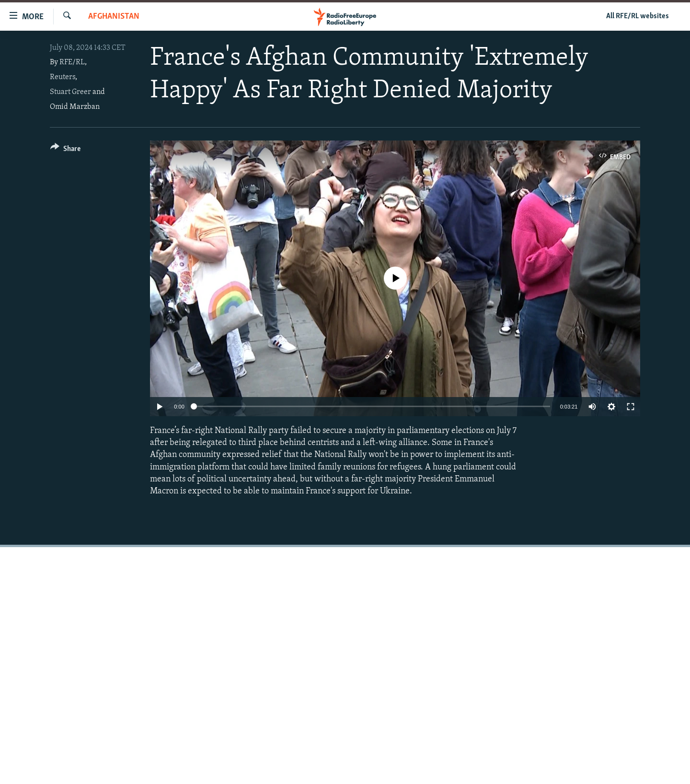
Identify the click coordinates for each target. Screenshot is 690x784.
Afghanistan (114, 17)
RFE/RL (72, 62)
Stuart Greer (70, 92)
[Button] (65, 150)
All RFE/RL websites (638, 16)
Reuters (63, 77)
